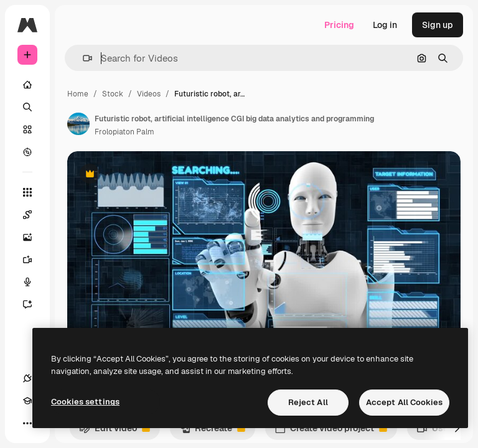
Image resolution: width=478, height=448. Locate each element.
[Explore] (27, 152)
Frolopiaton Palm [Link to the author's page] (124, 132)
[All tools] (27, 192)
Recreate (212, 431)
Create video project (331, 431)
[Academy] (27, 401)
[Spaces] (34, 215)
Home (78, 94)
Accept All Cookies (404, 402)
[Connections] (27, 378)
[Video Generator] (34, 259)
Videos (149, 94)
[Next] (457, 428)
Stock (113, 94)
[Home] (27, 85)
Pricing (339, 25)
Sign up (438, 25)
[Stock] (27, 129)
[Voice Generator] (34, 282)
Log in (385, 25)
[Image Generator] (34, 237)
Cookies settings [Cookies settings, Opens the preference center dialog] (85, 402)
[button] (82, 58)
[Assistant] (34, 304)
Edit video (115, 431)
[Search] (27, 107)
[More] (27, 423)
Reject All (308, 402)
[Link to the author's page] (78, 124)
